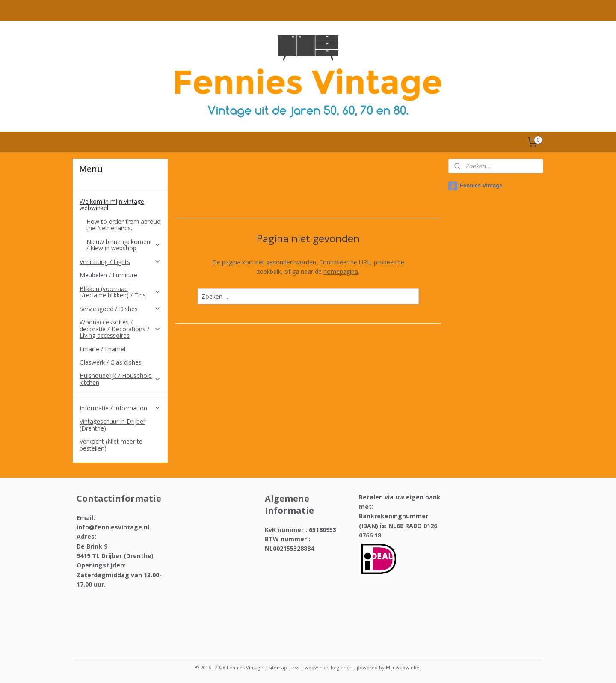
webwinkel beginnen (329, 667)
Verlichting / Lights (120, 262)
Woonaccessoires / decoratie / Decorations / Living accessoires (120, 329)
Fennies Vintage (475, 186)
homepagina (341, 272)
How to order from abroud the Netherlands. (123, 225)
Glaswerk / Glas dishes (111, 362)
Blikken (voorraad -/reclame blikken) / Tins (120, 292)
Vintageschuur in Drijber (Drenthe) (113, 425)
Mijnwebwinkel (403, 667)
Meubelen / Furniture (108, 275)
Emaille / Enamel (102, 349)
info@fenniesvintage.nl (113, 527)
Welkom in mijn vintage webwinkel (120, 205)
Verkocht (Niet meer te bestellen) (111, 445)
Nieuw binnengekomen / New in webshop (124, 245)
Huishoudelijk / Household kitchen (120, 379)
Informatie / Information (120, 408)
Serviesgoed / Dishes (120, 309)
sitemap (278, 667)
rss (296, 667)
